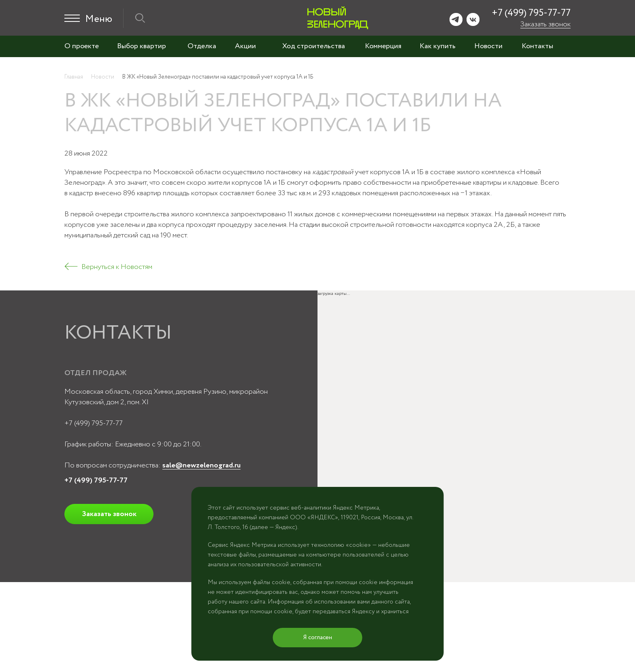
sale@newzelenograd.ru (201, 465)
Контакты (537, 46)
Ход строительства (314, 46)
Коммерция (383, 46)
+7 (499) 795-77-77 (531, 13)
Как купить (438, 46)
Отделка (202, 46)
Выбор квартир (142, 46)
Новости (488, 46)
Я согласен (318, 638)
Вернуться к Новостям (117, 267)
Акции (245, 46)
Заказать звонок (546, 24)
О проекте (82, 46)
